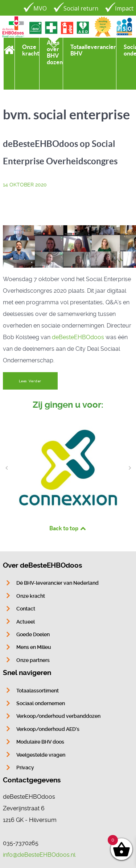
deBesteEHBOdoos (78, 337)
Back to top (68, 528)
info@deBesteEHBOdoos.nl (39, 855)
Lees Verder (30, 381)
